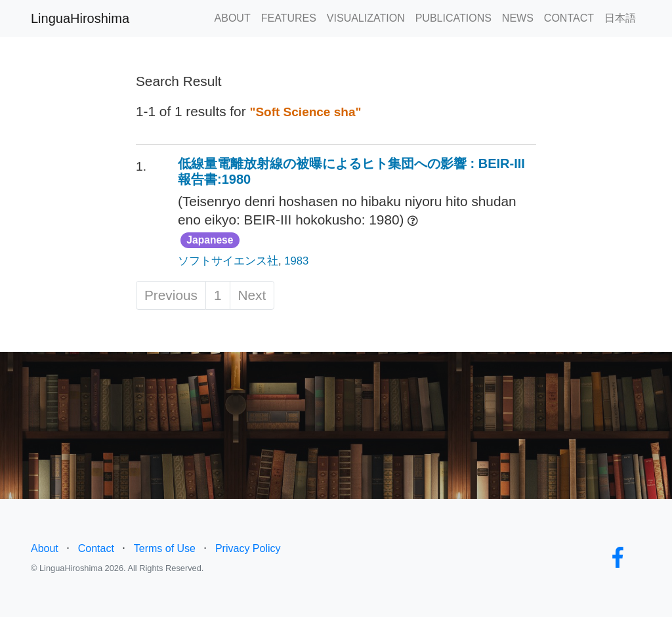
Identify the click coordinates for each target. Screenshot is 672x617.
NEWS (518, 18)
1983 (296, 261)
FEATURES (289, 18)
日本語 (620, 18)
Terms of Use (165, 548)
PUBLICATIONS (453, 18)
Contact (96, 548)
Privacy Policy (248, 548)
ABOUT (233, 18)
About (45, 548)
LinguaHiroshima (80, 18)
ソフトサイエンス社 (228, 261)
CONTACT (569, 18)
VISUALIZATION (366, 18)
